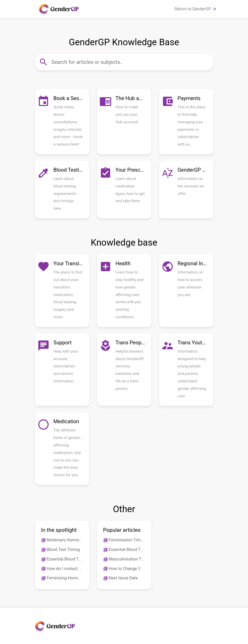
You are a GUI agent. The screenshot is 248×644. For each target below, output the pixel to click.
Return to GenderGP (196, 9)
